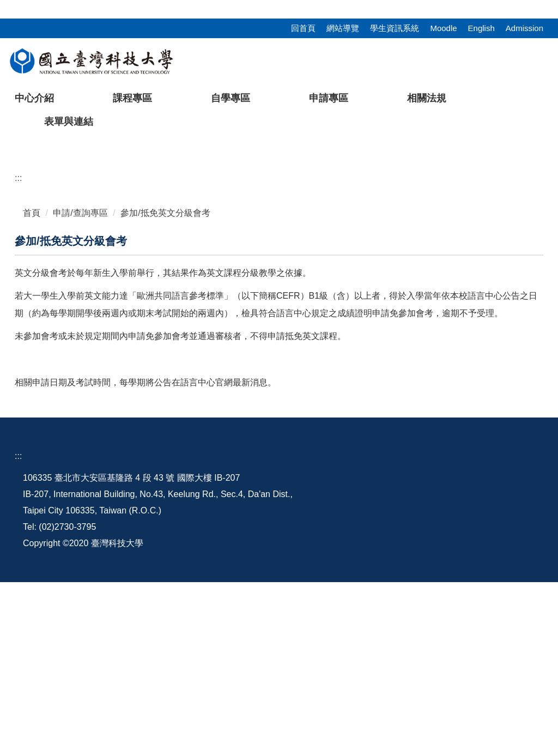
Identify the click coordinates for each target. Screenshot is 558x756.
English (481, 28)
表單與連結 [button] (69, 122)
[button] (26, 226)
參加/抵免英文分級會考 (165, 387)
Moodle (443, 28)
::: (4, 6)
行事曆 (417, 652)
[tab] (383, 306)
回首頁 (303, 28)
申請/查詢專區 (80, 387)
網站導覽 (343, 28)
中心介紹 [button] (34, 98)
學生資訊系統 (395, 28)
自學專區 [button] (231, 98)
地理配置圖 (356, 652)
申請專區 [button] (329, 98)
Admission (524, 28)
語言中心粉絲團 (500, 660)
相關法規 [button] (427, 98)
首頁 (32, 387)
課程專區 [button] (132, 98)
